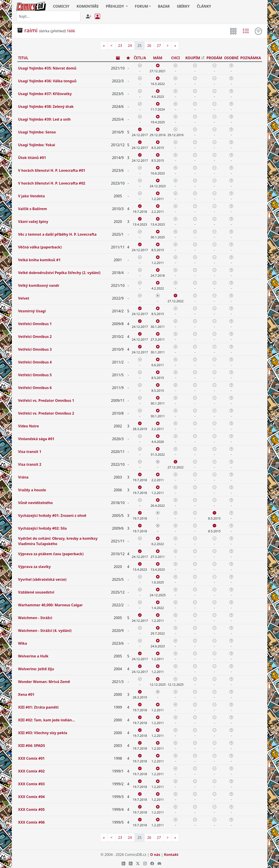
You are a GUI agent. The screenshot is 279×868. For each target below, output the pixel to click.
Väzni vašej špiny (33, 222)
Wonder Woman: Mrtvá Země (44, 682)
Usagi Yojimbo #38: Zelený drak (46, 107)
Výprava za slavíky (35, 567)
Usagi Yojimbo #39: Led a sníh (44, 119)
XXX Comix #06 (31, 822)
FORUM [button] (142, 6)
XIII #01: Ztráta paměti (38, 707)
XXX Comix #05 (31, 809)
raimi (31, 30)
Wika (23, 643)
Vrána (23, 477)
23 (120, 46)
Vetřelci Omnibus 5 (35, 375)
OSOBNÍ (231, 58)
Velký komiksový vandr (39, 285)
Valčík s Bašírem (33, 209)
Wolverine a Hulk (33, 656)
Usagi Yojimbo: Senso (37, 132)
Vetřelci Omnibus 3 (35, 349)
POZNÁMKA (251, 58)
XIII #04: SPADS (32, 746)
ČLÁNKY (204, 6)
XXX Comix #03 (31, 784)
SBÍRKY (183, 6)
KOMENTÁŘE (88, 6)
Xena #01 (26, 694)
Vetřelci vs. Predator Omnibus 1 (46, 400)
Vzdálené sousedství (36, 592)
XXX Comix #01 (31, 758)
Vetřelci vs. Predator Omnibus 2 (46, 413)
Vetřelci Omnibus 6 (35, 388)
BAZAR (164, 6)
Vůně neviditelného (36, 503)
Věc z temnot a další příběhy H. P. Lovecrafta (57, 234)
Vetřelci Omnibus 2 (35, 337)
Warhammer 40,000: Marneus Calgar (51, 605)
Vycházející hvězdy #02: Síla (42, 528)
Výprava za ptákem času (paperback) (51, 554)
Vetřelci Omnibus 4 (35, 362)
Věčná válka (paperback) (40, 247)
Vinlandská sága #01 (36, 439)
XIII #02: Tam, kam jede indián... (47, 720)
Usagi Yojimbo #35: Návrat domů (47, 68)
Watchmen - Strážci (35, 618)
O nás (155, 855)
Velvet (24, 298)
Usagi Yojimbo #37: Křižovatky (45, 94)
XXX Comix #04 (31, 797)
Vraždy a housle (32, 490)
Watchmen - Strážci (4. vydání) (45, 631)
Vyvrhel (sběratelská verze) (42, 579)
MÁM (158, 58)
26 (149, 46)
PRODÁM (214, 58)
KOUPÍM (193, 58)
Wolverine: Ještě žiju (36, 669)
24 (130, 46)
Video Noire (29, 426)
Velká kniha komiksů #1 (39, 260)
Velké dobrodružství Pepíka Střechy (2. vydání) (59, 273)
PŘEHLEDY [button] (115, 6)
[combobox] (48, 16)
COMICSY (61, 6)
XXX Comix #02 (31, 771)
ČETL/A (140, 58)
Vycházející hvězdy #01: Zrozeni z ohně (52, 516)
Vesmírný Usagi (32, 311)
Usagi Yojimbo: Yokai (37, 145)
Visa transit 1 (30, 452)
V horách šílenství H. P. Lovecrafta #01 (52, 170)
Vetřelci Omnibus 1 (35, 324)
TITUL (23, 58)
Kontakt (171, 855)
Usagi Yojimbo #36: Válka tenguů (47, 81)
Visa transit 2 (30, 464)
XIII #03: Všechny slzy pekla (43, 733)
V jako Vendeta (31, 196)
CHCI (176, 58)
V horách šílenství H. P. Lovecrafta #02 (52, 183)
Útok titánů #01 (32, 158)
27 (159, 46)
